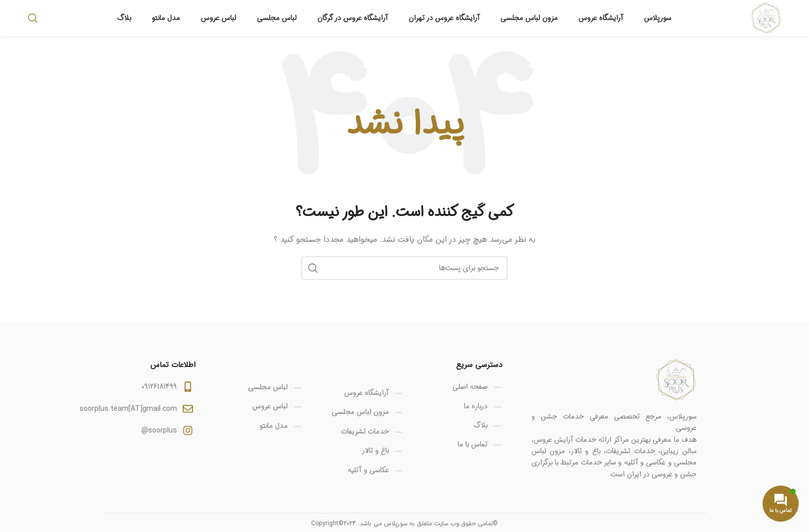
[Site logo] (766, 18)
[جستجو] (33, 18)
